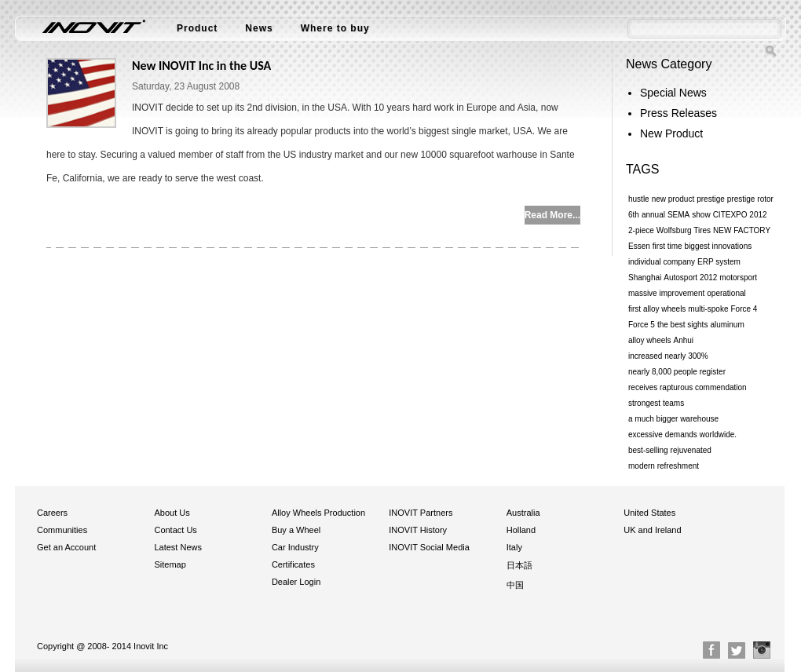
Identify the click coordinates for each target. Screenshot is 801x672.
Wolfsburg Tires (684, 230)
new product (673, 199)
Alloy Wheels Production (318, 513)
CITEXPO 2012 (740, 215)
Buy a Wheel (296, 530)
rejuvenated (691, 450)
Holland (521, 530)
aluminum (727, 325)
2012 (708, 278)
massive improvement (666, 293)
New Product (671, 133)
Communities (62, 530)
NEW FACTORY (742, 230)
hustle (639, 199)
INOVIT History (418, 530)
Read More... (552, 215)
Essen (639, 246)
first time (667, 246)
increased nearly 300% (668, 356)
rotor (765, 199)
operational (726, 293)
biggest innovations (719, 246)
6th (634, 215)
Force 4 (744, 309)
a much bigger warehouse (673, 419)
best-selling (648, 450)
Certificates (293, 564)
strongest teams (656, 403)
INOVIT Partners (421, 513)
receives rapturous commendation (688, 387)
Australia (523, 513)
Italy (514, 547)
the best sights (682, 325)
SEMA (678, 215)
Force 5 (642, 325)
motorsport (738, 278)
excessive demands (663, 435)
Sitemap (170, 564)
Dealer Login (296, 582)
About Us (172, 513)
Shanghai (645, 278)
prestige (711, 199)
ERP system (719, 262)
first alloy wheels (657, 309)
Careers (52, 513)
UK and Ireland (652, 530)
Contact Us (175, 530)
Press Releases (678, 113)
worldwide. (718, 435)
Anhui (683, 340)
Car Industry (295, 547)
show (701, 215)
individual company (662, 262)
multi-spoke (708, 309)
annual (653, 215)
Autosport (680, 278)
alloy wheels (649, 340)
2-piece (641, 230)
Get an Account (66, 547)
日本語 (519, 565)
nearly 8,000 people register (677, 372)
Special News (673, 93)
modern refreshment (664, 466)
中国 (515, 585)
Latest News (178, 547)
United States (649, 513)
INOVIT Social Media (429, 547)
